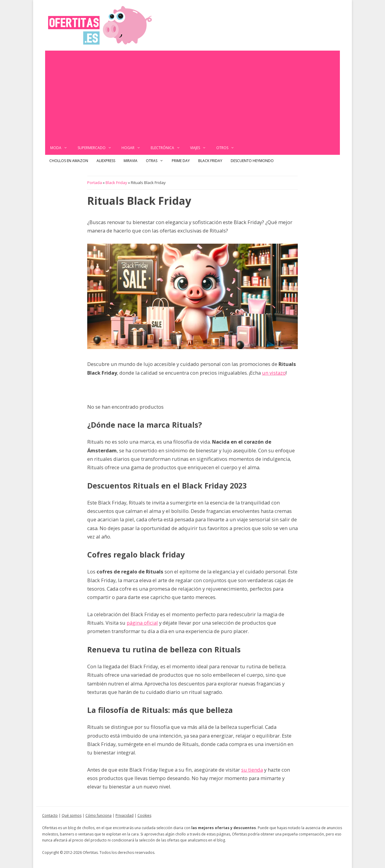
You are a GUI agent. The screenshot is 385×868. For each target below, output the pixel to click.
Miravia (131, 161)
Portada (95, 183)
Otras (157, 161)
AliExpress (106, 161)
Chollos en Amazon (69, 161)
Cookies (144, 815)
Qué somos (72, 815)
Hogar (134, 148)
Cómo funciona (99, 815)
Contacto (50, 815)
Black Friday (210, 161)
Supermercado (97, 148)
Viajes (201, 148)
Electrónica (168, 148)
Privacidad (125, 815)
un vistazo (274, 373)
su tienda (252, 770)
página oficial (142, 623)
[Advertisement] (192, 96)
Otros (228, 148)
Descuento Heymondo (252, 161)
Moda (61, 148)
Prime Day (181, 161)
